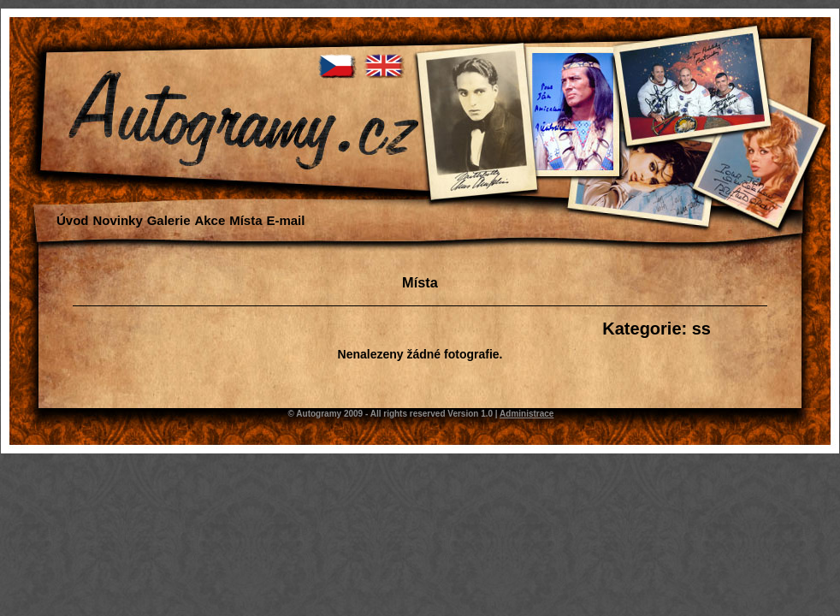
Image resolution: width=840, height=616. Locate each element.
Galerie (169, 220)
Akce (210, 220)
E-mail (285, 220)
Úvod (73, 220)
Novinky (117, 220)
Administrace (526, 414)
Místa (245, 220)
